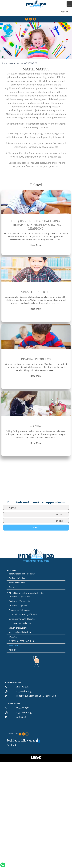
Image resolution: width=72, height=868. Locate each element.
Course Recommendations (20, 623)
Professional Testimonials (19, 610)
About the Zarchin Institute (20, 632)
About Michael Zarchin (18, 628)
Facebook (11, 745)
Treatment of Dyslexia (18, 605)
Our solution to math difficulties (22, 619)
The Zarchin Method (17, 578)
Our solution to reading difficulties (23, 614)
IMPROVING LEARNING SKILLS (21, 641)
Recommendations (17, 583)
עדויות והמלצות (15, 63)
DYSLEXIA (13, 637)
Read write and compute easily (22, 574)
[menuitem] (64, 12)
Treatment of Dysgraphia (19, 601)
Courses (12, 587)
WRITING (12, 650)
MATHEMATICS (15, 646)
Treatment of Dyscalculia (19, 597)
